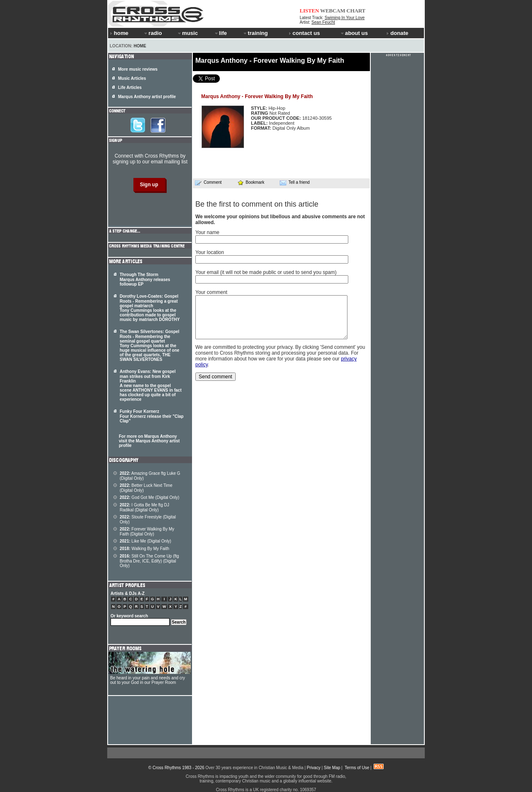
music (187, 33)
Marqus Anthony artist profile (147, 97)
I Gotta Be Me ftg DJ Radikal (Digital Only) (144, 507)
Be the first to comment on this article (257, 204)
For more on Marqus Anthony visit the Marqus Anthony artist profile (149, 441)
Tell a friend (295, 183)
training (255, 33)
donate (397, 33)
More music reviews (138, 69)
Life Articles (130, 88)
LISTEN (309, 11)
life (220, 33)
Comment (208, 183)
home (119, 33)
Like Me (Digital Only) (145, 541)
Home (140, 46)
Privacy (314, 768)
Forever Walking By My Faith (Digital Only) (147, 532)
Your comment (211, 292)
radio (153, 33)
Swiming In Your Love (345, 18)
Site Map (332, 768)
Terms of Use (357, 768)
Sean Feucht (323, 22)
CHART (356, 11)
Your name (207, 232)
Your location (210, 252)
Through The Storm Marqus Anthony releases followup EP (145, 279)
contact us (304, 33)
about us (354, 33)
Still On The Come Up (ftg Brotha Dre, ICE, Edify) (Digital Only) (149, 561)
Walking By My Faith (144, 549)
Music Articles (132, 78)
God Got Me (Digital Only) (149, 497)
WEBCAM (332, 11)
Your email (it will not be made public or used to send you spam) (266, 272)
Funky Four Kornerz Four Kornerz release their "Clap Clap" (152, 416)
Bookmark (251, 182)
